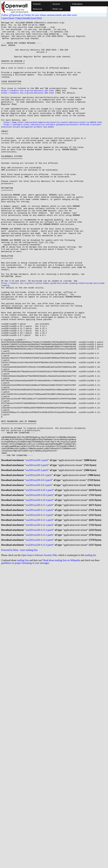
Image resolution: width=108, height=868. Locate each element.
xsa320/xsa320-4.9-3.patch (39, 575)
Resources (38, 9)
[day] (19, 18)
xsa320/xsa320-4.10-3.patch (39, 591)
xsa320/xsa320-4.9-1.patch (39, 564)
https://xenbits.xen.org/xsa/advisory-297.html (28, 105)
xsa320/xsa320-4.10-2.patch (39, 586)
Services (56, 4)
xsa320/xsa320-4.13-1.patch (39, 629)
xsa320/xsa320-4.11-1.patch (39, 597)
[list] (39, 18)
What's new (57, 9)
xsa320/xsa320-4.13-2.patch (39, 635)
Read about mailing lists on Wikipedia (62, 655)
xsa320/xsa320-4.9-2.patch (39, 569)
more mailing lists (29, 645)
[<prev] (5, 18)
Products (37, 4)
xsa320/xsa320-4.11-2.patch (39, 602)
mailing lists (23, 655)
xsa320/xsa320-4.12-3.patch (39, 624)
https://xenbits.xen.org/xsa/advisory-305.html (28, 107)
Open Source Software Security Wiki (39, 650)
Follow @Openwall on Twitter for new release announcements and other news (39, 15)
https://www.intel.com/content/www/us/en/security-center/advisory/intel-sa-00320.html (53, 143)
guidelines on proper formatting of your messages (25, 658)
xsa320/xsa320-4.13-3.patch (39, 640)
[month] (26, 18)
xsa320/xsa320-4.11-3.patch (39, 607)
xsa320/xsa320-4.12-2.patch (39, 618)
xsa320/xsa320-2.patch (37, 553)
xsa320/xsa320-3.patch (37, 558)
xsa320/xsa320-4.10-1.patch (39, 580)
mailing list (90, 650)
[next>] (13, 18)
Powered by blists (10, 645)
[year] (34, 18)
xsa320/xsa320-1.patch (37, 548)
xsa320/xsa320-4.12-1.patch (39, 613)
